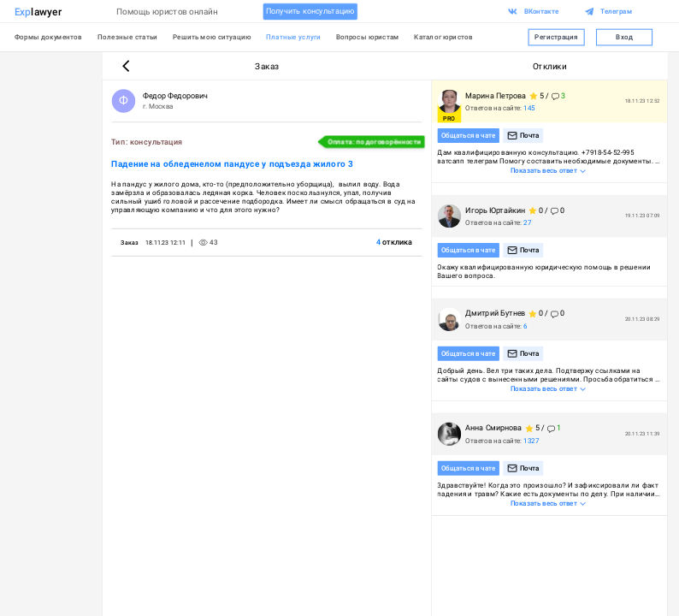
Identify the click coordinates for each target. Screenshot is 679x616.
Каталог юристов (443, 37)
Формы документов (49, 37)
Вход (624, 38)
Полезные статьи (127, 37)
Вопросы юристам (368, 37)
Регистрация (557, 38)
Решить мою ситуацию (212, 37)
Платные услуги (293, 37)
